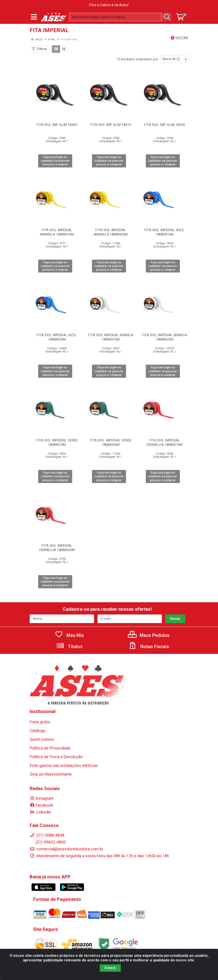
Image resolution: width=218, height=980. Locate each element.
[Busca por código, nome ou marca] (115, 17)
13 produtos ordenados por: (138, 59)
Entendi (110, 968)
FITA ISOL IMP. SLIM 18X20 (165, 125)
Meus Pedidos (149, 635)
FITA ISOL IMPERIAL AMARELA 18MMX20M (111, 232)
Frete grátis (40, 722)
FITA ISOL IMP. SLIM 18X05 (57, 125)
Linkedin (40, 812)
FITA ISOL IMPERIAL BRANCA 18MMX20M (165, 337)
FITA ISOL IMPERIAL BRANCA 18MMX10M (111, 337)
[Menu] (34, 17)
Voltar (179, 38)
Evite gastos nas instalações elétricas (64, 766)
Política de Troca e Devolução (56, 757)
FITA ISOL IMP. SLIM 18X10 (111, 125)
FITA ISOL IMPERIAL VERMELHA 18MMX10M (164, 443)
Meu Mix (69, 635)
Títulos (69, 647)
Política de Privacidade (50, 748)
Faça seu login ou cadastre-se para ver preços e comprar (55, 161)
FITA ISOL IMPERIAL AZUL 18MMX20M (57, 337)
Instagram (42, 798)
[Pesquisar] (168, 17)
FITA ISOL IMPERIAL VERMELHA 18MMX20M (57, 548)
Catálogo (38, 731)
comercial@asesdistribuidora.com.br (66, 849)
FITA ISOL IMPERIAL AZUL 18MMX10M (164, 232)
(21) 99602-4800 (48, 842)
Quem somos (42, 739)
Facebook (41, 805)
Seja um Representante (51, 774)
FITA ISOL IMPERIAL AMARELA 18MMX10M (57, 232)
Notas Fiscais (149, 647)
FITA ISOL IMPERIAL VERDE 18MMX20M (111, 443)
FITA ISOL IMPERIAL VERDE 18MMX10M (57, 443)
